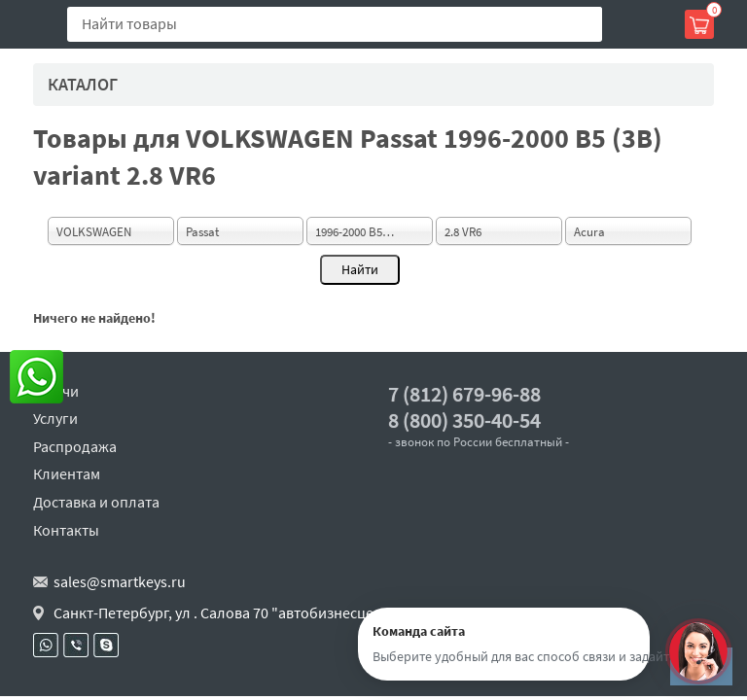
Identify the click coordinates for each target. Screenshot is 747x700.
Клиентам (67, 473)
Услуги (55, 418)
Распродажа (75, 446)
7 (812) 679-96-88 (464, 394)
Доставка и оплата (96, 502)
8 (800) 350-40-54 (464, 420)
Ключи (56, 391)
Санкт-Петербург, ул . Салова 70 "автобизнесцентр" (229, 612)
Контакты (66, 530)
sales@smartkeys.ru (120, 581)
